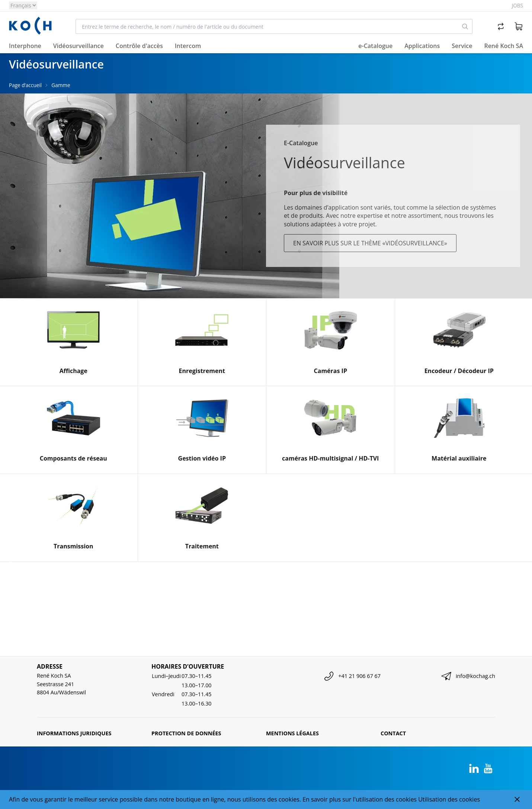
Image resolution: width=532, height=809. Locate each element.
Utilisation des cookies (449, 799)
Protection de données (186, 733)
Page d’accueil (25, 85)
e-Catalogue (375, 46)
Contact (393, 733)
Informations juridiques (74, 733)
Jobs (517, 5)
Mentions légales (292, 733)
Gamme (61, 85)
